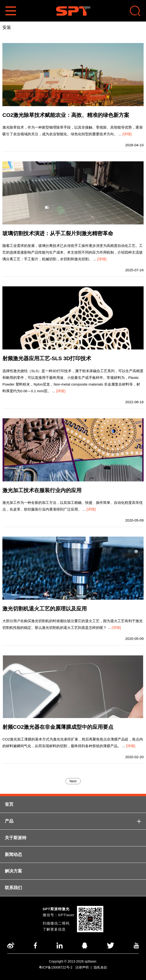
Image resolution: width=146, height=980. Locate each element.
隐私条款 (100, 967)
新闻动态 (13, 855)
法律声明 (82, 967)
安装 (7, 27)
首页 (9, 804)
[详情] (127, 134)
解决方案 (13, 871)
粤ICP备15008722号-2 (56, 967)
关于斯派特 (16, 838)
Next (73, 781)
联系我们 (13, 888)
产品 (73, 821)
